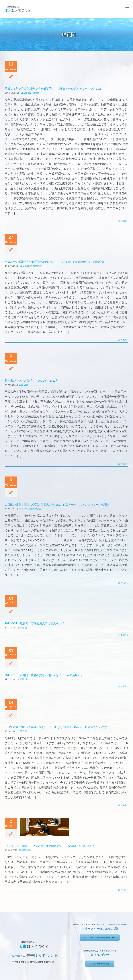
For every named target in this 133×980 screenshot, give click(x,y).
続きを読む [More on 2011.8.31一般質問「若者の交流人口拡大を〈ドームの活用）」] (123, 686)
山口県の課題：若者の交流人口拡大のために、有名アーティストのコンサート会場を (57, 505)
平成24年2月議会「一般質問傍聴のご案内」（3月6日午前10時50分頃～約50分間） (56, 262)
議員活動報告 (36, 266)
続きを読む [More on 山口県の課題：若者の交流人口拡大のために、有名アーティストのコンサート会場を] (123, 583)
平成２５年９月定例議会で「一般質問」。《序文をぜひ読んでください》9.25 (53, 89)
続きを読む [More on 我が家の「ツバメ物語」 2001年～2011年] (123, 464)
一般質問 (35, 93)
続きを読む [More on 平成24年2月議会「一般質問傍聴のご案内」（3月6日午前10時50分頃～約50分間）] (123, 340)
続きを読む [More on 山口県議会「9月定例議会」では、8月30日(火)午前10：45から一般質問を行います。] (123, 805)
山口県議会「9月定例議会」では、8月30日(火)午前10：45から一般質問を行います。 (57, 727)
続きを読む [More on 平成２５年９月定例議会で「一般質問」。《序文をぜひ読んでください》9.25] (123, 221)
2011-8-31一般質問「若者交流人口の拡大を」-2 (34, 623)
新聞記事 (24, 628)
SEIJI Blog (26, 93)
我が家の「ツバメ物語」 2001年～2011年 (31, 381)
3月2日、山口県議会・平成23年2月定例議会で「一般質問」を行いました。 (51, 846)
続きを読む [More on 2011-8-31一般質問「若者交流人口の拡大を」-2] (123, 635)
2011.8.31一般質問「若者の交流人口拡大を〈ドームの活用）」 (44, 675)
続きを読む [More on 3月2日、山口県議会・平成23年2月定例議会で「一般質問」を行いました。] (123, 890)
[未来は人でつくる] (17, 6)
